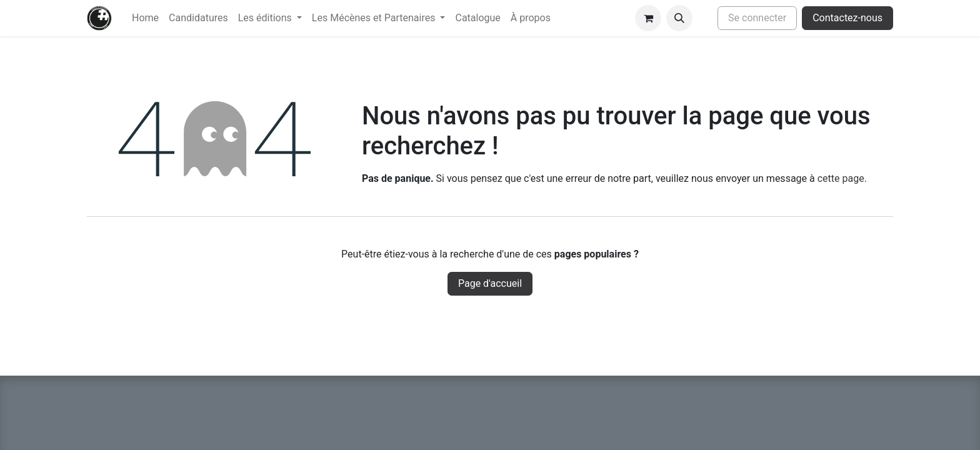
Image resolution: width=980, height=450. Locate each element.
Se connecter (757, 18)
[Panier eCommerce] (648, 18)
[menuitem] (145, 18)
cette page (841, 178)
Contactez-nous (847, 18)
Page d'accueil (490, 283)
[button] (679, 18)
